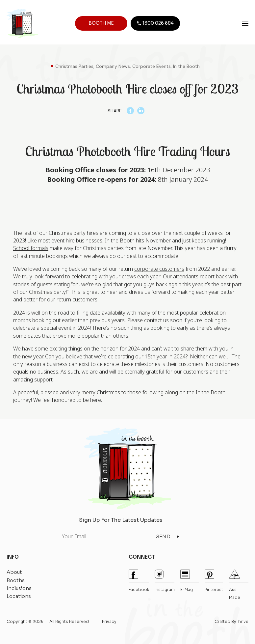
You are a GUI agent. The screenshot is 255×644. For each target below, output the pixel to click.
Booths (16, 580)
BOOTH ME (101, 24)
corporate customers (159, 269)
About (14, 572)
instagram (165, 581)
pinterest (214, 581)
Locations (19, 596)
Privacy (109, 622)
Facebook (139, 581)
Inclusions (19, 588)
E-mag (187, 581)
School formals (31, 248)
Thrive (242, 622)
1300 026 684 (154, 24)
